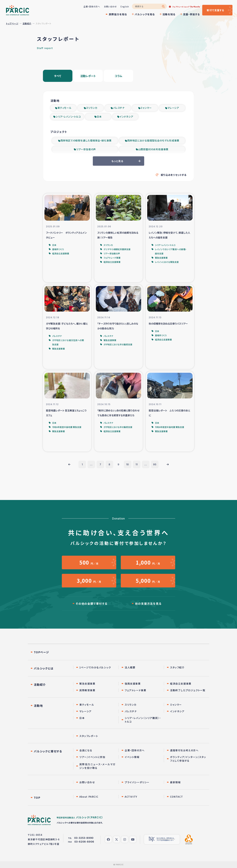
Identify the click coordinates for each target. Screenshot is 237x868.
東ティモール (64, 108)
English (125, 7)
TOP (37, 797)
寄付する (215, 10)
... (91, 464)
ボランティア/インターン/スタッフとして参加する (188, 759)
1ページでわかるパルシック (95, 667)
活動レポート (88, 76)
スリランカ (92, 108)
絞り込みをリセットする (174, 175)
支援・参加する (192, 14)
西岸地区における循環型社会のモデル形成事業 (153, 140)
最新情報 (175, 782)
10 (128, 464)
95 (155, 464)
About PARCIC (89, 797)
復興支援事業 (133, 684)
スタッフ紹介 (177, 667)
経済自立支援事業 (181, 684)
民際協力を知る (118, 14)
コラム (118, 76)
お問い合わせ (110, 7)
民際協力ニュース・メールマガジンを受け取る (97, 766)
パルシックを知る (145, 14)
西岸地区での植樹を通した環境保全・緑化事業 (86, 140)
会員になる (86, 750)
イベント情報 (132, 757)
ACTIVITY (131, 797)
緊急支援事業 (87, 684)
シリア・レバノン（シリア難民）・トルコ (143, 720)
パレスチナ (119, 108)
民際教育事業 (87, 690)
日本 (99, 117)
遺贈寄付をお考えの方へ (184, 750)
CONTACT (176, 797)
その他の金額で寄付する (92, 603)
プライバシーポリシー (137, 782)
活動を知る (169, 14)
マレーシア (173, 108)
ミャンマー (146, 108)
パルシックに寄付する (48, 751)
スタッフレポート (89, 736)
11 (137, 464)
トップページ (12, 23)
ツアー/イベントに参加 (92, 757)
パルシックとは (44, 668)
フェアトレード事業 (135, 690)
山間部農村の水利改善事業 (153, 149)
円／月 (89, 562)
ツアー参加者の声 (86, 149)
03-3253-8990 (84, 838)
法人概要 (130, 667)
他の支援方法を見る (148, 603)
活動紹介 (27, 23)
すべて (58, 76)
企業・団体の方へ (92, 7)
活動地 (38, 705)
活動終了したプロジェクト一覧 (188, 690)
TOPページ (41, 652)
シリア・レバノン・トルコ (68, 117)
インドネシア (126, 117)
